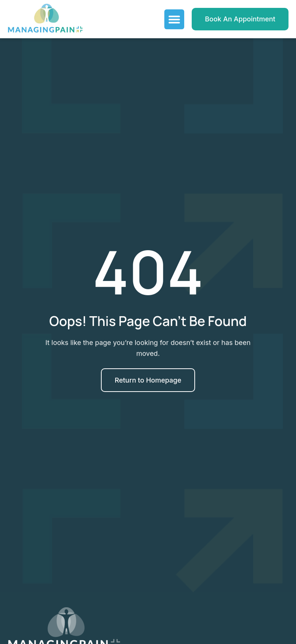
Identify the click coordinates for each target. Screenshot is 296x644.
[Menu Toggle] (174, 19)
